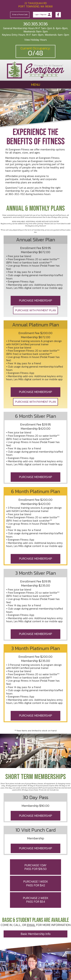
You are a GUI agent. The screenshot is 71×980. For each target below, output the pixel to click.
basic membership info (36, 934)
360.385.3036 (35, 24)
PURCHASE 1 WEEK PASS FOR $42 (36, 883)
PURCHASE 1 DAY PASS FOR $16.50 (35, 867)
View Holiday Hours (35, 40)
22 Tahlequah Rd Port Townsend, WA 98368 (35, 5)
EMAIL (31, 925)
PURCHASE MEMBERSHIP (35, 300)
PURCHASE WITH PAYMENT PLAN (35, 310)
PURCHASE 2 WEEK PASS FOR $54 (36, 900)
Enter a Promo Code (20, 14)
